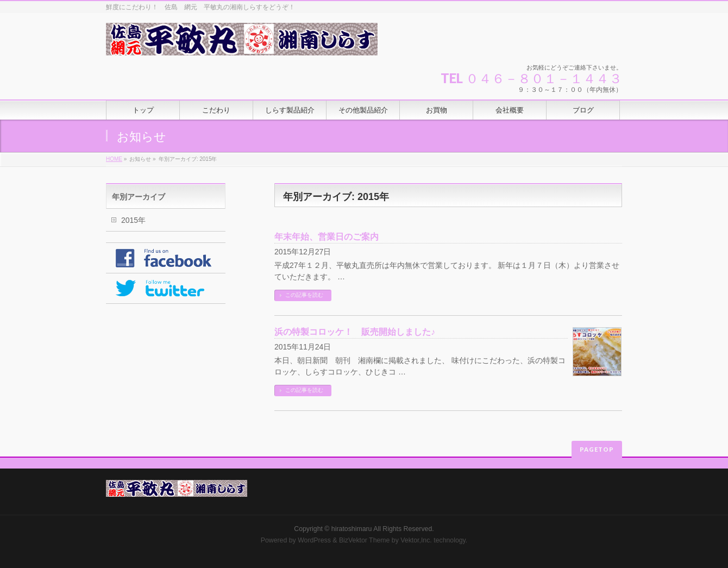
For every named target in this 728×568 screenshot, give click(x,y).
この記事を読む (304, 295)
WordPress (314, 540)
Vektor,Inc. (416, 540)
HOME (114, 159)
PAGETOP (597, 449)
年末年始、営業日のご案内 (327, 237)
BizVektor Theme (365, 540)
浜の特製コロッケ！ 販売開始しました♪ (355, 332)
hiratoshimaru (352, 529)
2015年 (133, 220)
